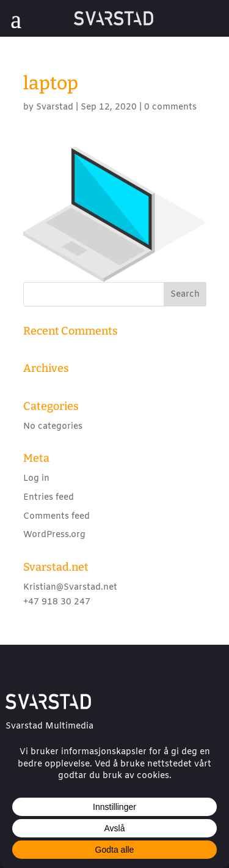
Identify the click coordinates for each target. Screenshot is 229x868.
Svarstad (55, 107)
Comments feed (56, 517)
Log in (36, 479)
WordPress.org (54, 535)
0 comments (170, 107)
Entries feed (49, 498)
